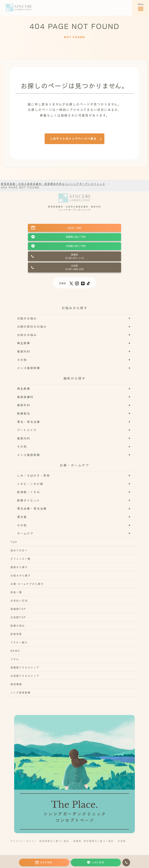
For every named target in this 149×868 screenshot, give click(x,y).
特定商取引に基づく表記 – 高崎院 (60, 841)
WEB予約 (44, 862)
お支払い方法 (19, 600)
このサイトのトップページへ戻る (73, 138)
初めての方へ (19, 550)
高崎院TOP (18, 609)
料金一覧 (16, 592)
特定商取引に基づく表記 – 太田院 (105, 841)
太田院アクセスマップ (25, 676)
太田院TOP (18, 617)
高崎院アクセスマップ (25, 667)
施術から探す (19, 567)
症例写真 (16, 634)
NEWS (15, 651)
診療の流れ (18, 626)
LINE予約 (96, 862)
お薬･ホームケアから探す (27, 584)
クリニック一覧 (21, 559)
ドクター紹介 (19, 642)
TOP (14, 542)
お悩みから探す (21, 575)
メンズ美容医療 (21, 692)
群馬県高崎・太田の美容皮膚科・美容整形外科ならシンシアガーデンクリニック (53, 184)
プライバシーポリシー (24, 841)
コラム (15, 659)
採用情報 (16, 684)
